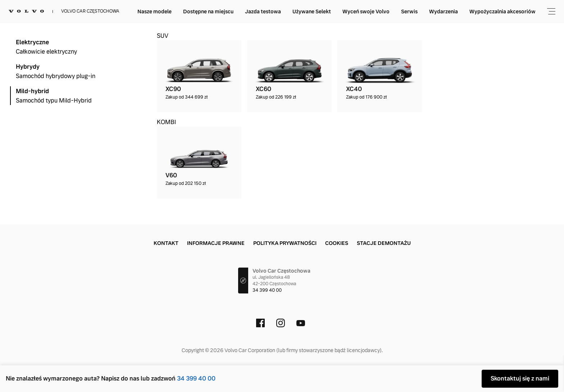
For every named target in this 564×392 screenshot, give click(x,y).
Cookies (337, 243)
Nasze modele (232, 12)
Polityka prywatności (285, 243)
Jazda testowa (341, 12)
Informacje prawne (216, 243)
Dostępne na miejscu (286, 12)
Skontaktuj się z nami (520, 379)
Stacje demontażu (384, 243)
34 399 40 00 (196, 379)
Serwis (487, 12)
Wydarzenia (521, 12)
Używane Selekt (389, 12)
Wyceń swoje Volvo (444, 12)
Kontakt (166, 243)
